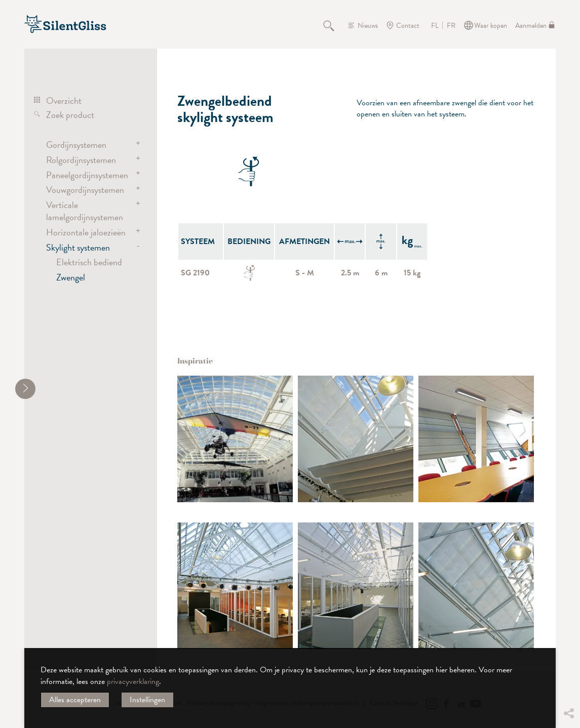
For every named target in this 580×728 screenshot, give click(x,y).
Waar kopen (491, 26)
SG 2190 (195, 273)
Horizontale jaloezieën (86, 232)
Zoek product (70, 115)
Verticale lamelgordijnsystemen (85, 211)
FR (451, 26)
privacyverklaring (133, 681)
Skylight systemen (78, 247)
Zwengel (71, 277)
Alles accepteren (75, 700)
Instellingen (147, 700)
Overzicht (64, 100)
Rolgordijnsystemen (81, 160)
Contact (408, 26)
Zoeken (334, 25)
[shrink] (25, 389)
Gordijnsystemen (76, 145)
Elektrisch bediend (89, 262)
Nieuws (368, 26)
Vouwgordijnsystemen (85, 190)
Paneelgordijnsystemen (87, 175)
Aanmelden (531, 26)
